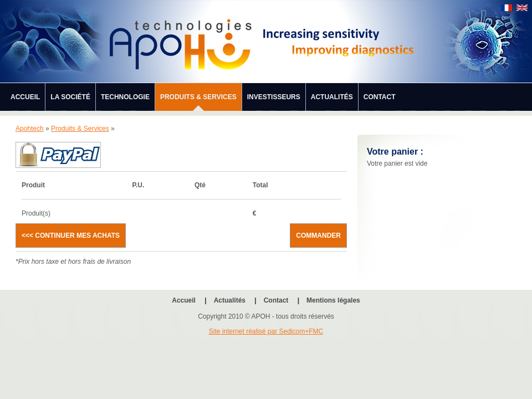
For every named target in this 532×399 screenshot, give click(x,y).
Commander (318, 236)
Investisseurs (274, 97)
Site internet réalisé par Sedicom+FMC (266, 331)
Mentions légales (333, 300)
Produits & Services (198, 97)
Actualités (332, 97)
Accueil (25, 97)
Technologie (125, 97)
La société (70, 97)
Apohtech (30, 129)
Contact (380, 97)
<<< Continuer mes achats (71, 236)
